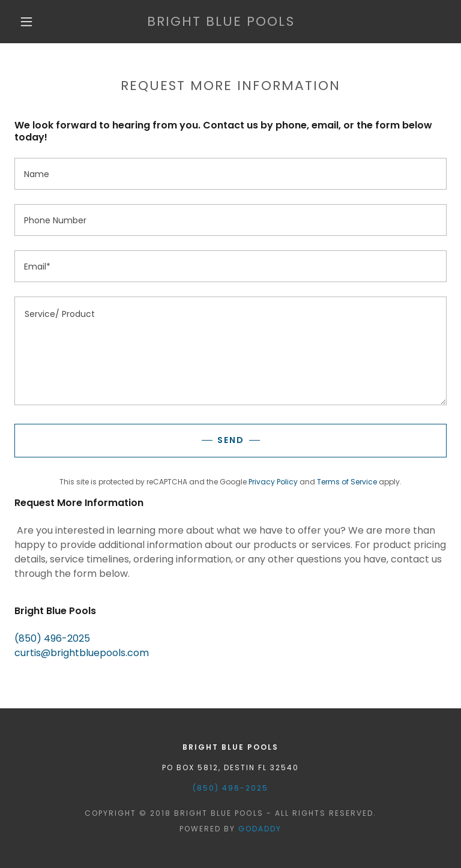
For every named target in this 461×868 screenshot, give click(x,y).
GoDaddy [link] (260, 829)
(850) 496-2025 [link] (52, 638)
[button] (26, 22)
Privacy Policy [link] (273, 482)
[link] (221, 23)
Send (231, 440)
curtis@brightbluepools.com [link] (82, 653)
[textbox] (230, 174)
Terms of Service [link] (347, 482)
